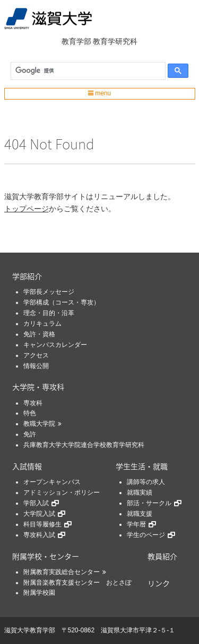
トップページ (27, 209)
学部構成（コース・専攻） (62, 302)
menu (99, 93)
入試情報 (27, 466)
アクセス (36, 355)
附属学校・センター (46, 556)
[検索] (86, 71)
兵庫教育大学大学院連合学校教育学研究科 (84, 445)
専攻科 (33, 403)
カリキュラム (42, 324)
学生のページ (146, 535)
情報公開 (36, 366)
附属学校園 (39, 593)
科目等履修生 (42, 524)
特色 (30, 413)
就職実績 (140, 493)
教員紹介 (162, 556)
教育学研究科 (115, 41)
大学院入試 (39, 514)
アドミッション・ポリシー (62, 493)
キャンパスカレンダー (55, 345)
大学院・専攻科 (38, 387)
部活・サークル (149, 503)
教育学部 (76, 41)
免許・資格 (39, 334)
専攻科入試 (39, 535)
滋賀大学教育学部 (30, 630)
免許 (30, 434)
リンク (159, 583)
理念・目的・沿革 (49, 313)
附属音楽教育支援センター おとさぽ (77, 583)
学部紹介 (27, 276)
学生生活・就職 (142, 466)
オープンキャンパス (52, 482)
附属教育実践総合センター (62, 572)
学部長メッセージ (49, 292)
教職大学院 (39, 424)
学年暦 (136, 524)
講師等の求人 (146, 482)
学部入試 (36, 503)
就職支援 (140, 514)
